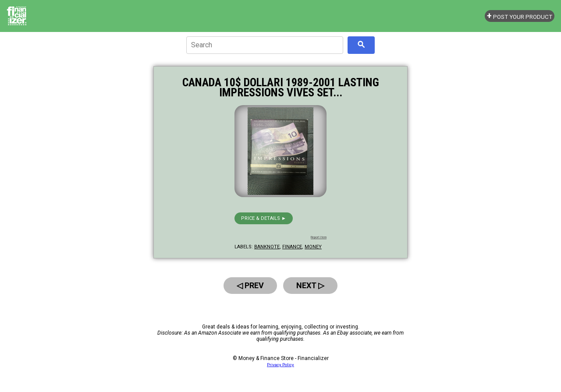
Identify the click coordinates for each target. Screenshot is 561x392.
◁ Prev (250, 285)
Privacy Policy (280, 365)
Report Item (319, 237)
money (313, 247)
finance (292, 247)
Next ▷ (310, 285)
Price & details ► (264, 218)
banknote (267, 247)
